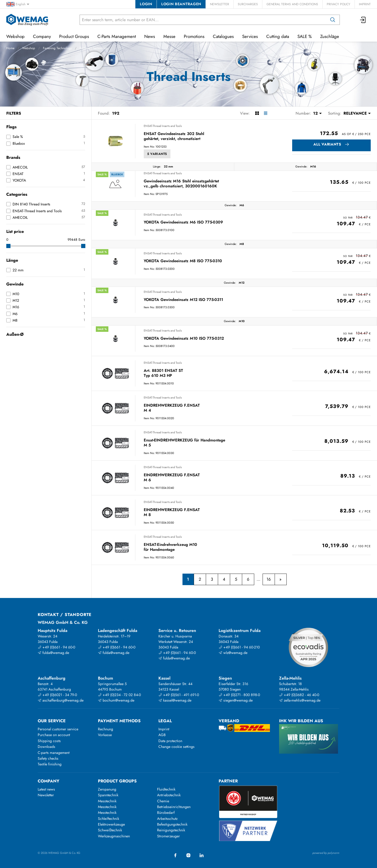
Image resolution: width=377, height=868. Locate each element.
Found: (104, 113)
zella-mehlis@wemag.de (300, 700)
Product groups (117, 781)
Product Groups (74, 36)
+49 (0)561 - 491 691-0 (179, 695)
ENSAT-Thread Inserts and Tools (163, 126)
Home (10, 48)
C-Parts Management (117, 36)
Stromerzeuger (168, 836)
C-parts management (54, 753)
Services (250, 36)
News (150, 36)
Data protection (170, 741)
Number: (303, 113)
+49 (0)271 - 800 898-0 (239, 695)
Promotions (194, 36)
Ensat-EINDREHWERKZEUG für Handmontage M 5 (184, 443)
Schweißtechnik (110, 830)
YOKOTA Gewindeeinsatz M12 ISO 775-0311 (183, 300)
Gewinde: (301, 166)
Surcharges (248, 4)
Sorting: (335, 113)
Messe (169, 36)
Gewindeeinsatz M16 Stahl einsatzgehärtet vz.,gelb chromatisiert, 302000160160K (181, 184)
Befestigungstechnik (172, 824)
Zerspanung (107, 789)
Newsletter (220, 4)
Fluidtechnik (166, 789)
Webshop (29, 48)
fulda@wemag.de (53, 653)
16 (269, 579)
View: (245, 113)
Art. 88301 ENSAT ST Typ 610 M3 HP (163, 373)
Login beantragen (181, 4)
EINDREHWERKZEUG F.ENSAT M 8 (172, 513)
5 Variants (157, 154)
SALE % (305, 36)
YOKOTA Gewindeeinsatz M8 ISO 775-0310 (183, 261)
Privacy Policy (339, 4)
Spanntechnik (108, 795)
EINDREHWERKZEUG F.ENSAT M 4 (172, 408)
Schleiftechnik (109, 819)
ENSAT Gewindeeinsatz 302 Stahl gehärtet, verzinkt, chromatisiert (174, 136)
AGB (162, 735)
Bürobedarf (166, 813)
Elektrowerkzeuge (111, 824)
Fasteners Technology (94, 48)
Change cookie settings (176, 747)
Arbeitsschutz (167, 819)
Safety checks (48, 758)
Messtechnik (107, 801)
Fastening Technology (57, 48)
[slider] (8, 246)
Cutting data (278, 36)
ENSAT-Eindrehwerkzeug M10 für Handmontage (170, 547)
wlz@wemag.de (233, 653)
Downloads (46, 747)
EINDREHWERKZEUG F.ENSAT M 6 (172, 478)
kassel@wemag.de (175, 700)
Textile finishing (50, 764)
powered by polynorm (326, 853)
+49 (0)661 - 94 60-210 (239, 647)
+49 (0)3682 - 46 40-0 (299, 695)
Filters (14, 113)
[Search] (333, 20)
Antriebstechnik (169, 795)
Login (146, 4)
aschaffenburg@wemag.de (61, 700)
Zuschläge (330, 36)
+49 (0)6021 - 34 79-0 (57, 695)
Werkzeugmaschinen (114, 836)
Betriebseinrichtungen (174, 807)
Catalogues (223, 36)
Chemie (163, 801)
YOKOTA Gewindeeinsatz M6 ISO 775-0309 (183, 222)
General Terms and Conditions (292, 4)
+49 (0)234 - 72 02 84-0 (119, 695)
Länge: (157, 166)
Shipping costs (49, 741)
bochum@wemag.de (116, 700)
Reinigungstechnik (171, 830)
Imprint (365, 4)
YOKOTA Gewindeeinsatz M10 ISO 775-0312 (184, 339)
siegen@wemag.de (236, 700)
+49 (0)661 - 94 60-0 (56, 647)
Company (42, 36)
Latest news (46, 789)
